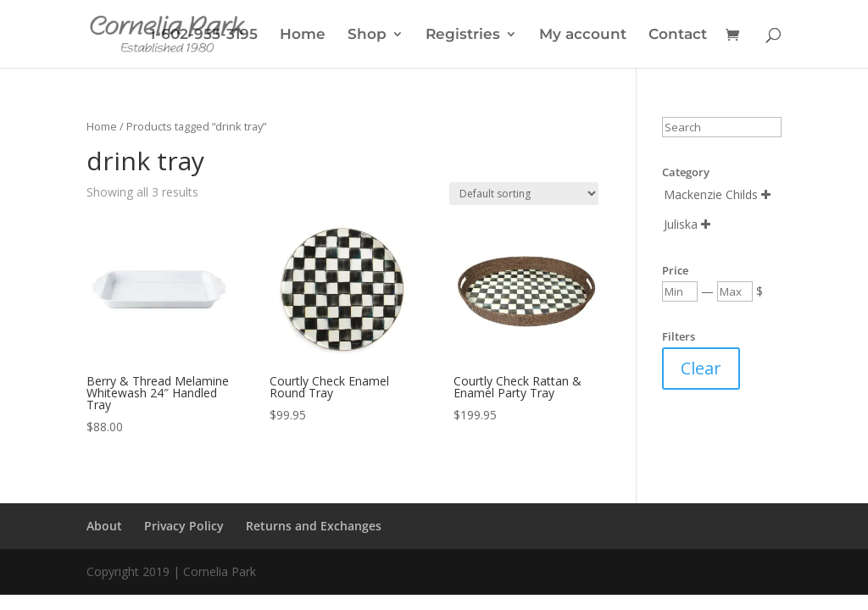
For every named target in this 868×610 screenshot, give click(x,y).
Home (303, 35)
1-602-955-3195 (204, 35)
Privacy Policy (184, 526)
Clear (701, 368)
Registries (463, 35)
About (104, 526)
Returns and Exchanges (314, 526)
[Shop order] (524, 194)
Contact (678, 35)
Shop (367, 35)
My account (583, 35)
